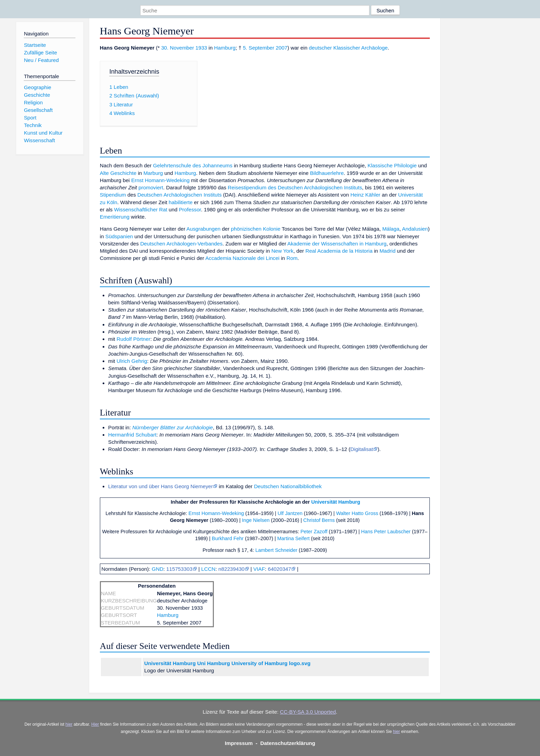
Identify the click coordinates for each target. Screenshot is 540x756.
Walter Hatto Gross (357, 513)
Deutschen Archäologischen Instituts (180, 195)
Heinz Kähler (365, 195)
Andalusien (415, 229)
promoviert (151, 187)
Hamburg (225, 48)
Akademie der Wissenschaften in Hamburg (337, 244)
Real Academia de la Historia (339, 251)
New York (282, 251)
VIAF (259, 569)
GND (158, 569)
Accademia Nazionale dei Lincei (242, 258)
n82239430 (231, 569)
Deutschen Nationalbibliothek (288, 486)
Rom (292, 258)
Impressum (239, 743)
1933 (201, 48)
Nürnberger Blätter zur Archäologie (173, 427)
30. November (178, 48)
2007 (282, 48)
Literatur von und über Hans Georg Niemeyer (160, 486)
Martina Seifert (293, 538)
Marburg (153, 173)
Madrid (387, 251)
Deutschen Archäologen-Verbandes (181, 244)
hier (69, 724)
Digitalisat (362, 449)
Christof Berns (319, 520)
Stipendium (113, 195)
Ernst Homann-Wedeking (160, 180)
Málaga (391, 229)
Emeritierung (115, 217)
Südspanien (119, 236)
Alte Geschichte (118, 173)
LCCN (208, 569)
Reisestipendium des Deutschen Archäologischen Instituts (295, 187)
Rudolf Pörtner (134, 339)
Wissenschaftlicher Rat (141, 209)
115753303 (179, 569)
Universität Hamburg (336, 502)
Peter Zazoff (314, 532)
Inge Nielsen (256, 520)
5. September (258, 48)
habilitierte (181, 202)
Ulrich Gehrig (132, 361)
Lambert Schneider (277, 550)
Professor (190, 209)
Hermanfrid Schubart (132, 435)
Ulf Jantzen (290, 513)
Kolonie (272, 229)
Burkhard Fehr (228, 538)
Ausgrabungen (203, 229)
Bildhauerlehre (327, 173)
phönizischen (246, 229)
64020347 (280, 569)
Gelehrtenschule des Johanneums (193, 165)
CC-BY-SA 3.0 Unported (308, 712)
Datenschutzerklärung (288, 743)
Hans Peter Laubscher (386, 532)
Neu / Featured (41, 60)
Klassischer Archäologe (361, 48)
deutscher (320, 48)
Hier (95, 724)
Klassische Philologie (392, 165)
